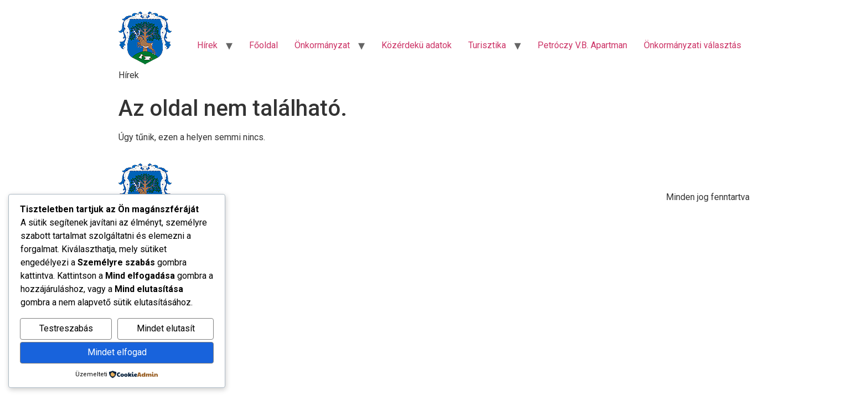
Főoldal (263, 45)
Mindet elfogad (117, 352)
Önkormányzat (322, 45)
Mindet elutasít (166, 328)
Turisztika (487, 45)
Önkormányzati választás (693, 45)
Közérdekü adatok (417, 45)
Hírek (207, 45)
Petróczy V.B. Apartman (582, 45)
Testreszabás (66, 328)
